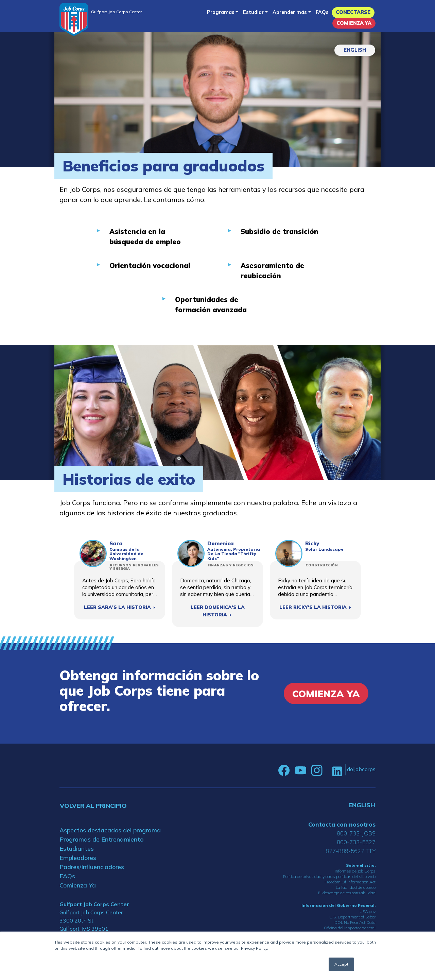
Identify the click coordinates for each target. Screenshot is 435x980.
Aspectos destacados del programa (110, 830)
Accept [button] (341, 964)
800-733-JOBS (356, 833)
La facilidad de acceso (356, 887)
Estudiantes (77, 849)
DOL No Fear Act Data (355, 922)
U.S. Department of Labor (352, 917)
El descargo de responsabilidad (347, 893)
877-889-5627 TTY (351, 851)
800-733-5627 (356, 842)
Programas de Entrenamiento (101, 839)
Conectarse (353, 12)
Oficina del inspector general (350, 928)
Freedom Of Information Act (350, 882)
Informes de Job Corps (355, 871)
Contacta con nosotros (342, 824)
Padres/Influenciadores (92, 867)
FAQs (322, 12)
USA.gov (368, 911)
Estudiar (253, 12)
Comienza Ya (354, 23)
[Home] (74, 19)
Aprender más (290, 12)
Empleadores (78, 858)
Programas (221, 12)
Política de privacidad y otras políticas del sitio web (329, 876)
